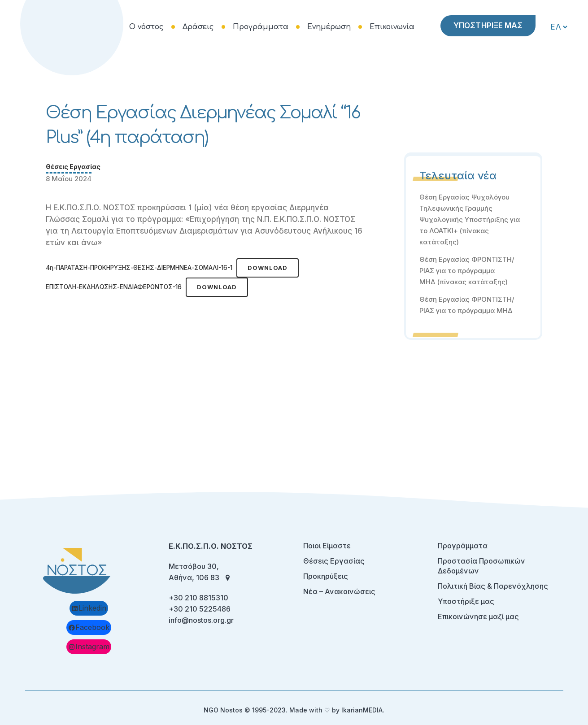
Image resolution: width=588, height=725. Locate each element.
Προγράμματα (463, 546)
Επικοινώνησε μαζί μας (478, 616)
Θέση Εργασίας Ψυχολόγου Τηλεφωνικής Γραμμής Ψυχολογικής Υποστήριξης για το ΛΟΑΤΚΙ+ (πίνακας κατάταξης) (470, 219)
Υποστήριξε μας (466, 601)
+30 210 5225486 (200, 609)
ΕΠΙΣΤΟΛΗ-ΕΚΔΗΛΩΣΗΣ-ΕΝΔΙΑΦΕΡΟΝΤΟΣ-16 (114, 287)
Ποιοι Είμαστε (327, 546)
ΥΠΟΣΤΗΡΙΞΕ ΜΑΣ (487, 26)
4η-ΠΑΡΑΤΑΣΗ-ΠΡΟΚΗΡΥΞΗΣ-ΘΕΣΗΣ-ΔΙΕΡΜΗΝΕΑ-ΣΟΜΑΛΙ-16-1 (139, 268)
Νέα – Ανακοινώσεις (339, 591)
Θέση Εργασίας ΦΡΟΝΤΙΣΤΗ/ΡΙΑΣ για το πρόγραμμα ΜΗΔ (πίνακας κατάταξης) (467, 271)
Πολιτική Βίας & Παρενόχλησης (493, 586)
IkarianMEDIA (362, 710)
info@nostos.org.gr (201, 620)
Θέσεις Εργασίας (73, 167)
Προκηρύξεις (326, 576)
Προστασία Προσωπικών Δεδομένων (481, 566)
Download (268, 268)
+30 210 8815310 (198, 598)
